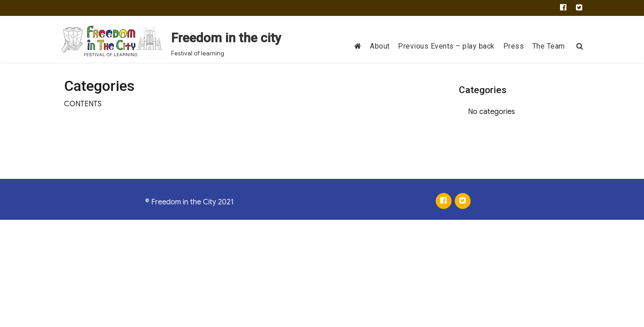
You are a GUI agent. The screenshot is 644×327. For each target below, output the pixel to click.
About (380, 46)
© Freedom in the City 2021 (189, 202)
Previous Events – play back (446, 46)
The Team (549, 46)
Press (514, 46)
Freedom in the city (226, 38)
